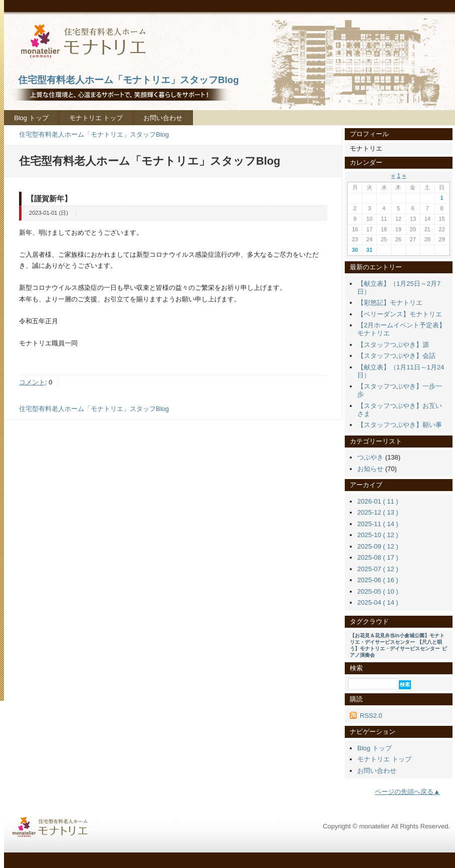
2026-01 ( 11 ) (378, 501)
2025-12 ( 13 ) (378, 512)
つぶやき (370, 457)
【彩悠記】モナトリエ (390, 303)
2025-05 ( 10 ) (378, 591)
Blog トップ (31, 118)
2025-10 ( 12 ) (378, 535)
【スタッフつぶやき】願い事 (400, 425)
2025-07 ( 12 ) (378, 569)
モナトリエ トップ (96, 118)
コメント (32, 382)
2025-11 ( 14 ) (378, 524)
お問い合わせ (163, 118)
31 (369, 250)
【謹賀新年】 (49, 198)
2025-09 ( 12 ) (378, 546)
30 (355, 250)
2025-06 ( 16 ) (378, 580)
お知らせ (370, 469)
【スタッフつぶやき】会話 (396, 356)
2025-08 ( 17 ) (378, 557)
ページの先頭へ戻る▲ (407, 792)
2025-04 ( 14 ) (378, 602)
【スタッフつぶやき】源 (393, 345)
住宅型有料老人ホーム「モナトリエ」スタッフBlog (94, 134)
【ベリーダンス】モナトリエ (400, 314)
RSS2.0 (371, 716)
